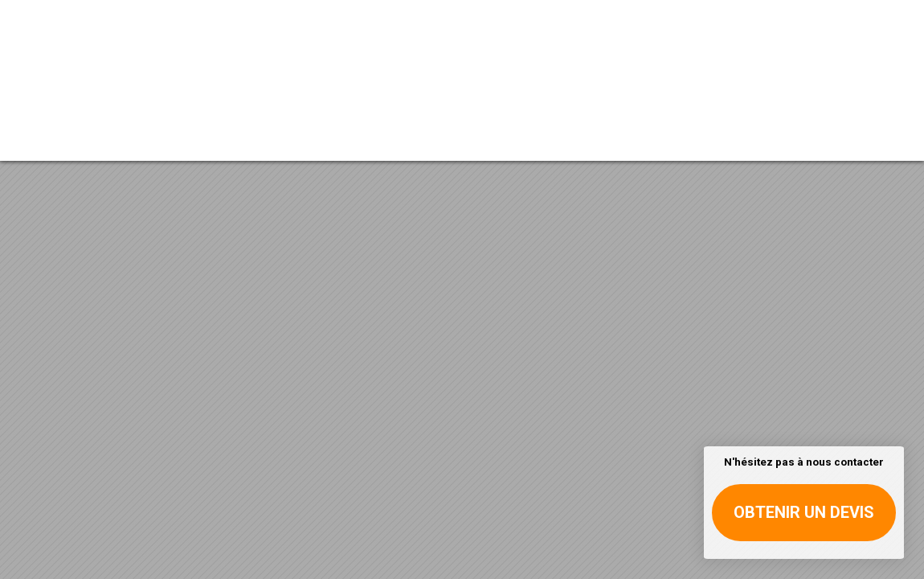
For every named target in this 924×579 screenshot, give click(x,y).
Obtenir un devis (804, 512)
